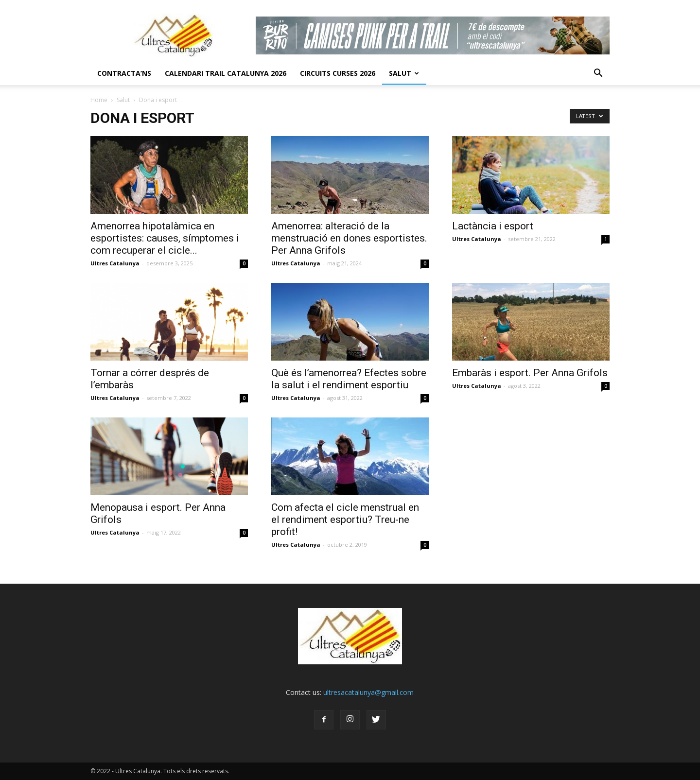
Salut (404, 73)
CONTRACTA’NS (124, 73)
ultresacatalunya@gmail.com (368, 692)
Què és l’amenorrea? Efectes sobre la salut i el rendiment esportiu (349, 379)
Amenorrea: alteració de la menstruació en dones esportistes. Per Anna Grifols (349, 238)
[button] (598, 73)
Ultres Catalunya (115, 263)
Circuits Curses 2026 (338, 73)
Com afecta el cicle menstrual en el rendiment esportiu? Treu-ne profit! (345, 520)
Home (99, 100)
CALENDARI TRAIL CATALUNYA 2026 (226, 73)
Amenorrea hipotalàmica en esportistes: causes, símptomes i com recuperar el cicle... (165, 238)
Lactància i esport (493, 226)
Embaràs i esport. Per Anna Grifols (530, 373)
